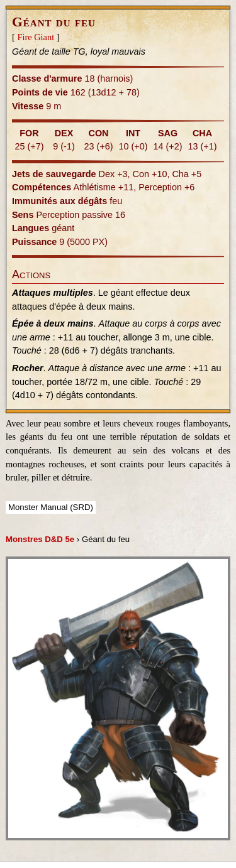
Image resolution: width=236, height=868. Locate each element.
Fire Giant (36, 37)
